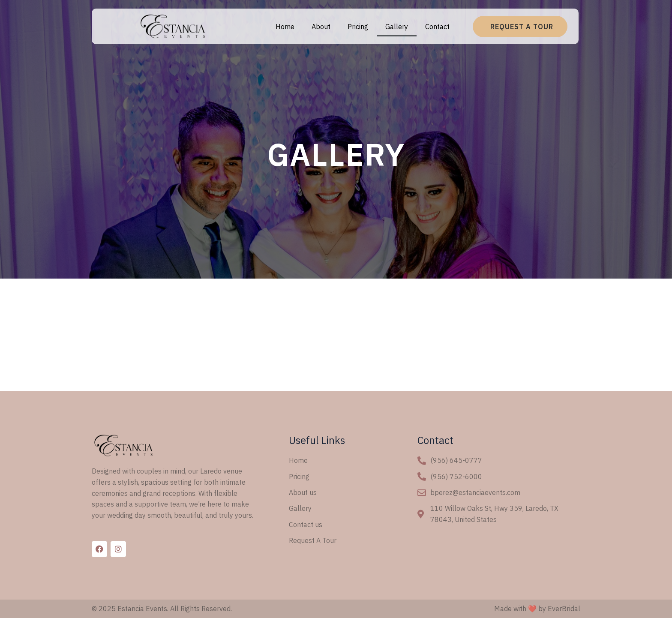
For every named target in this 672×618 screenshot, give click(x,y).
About (321, 27)
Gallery (397, 27)
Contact (437, 27)
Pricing (358, 27)
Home (285, 27)
